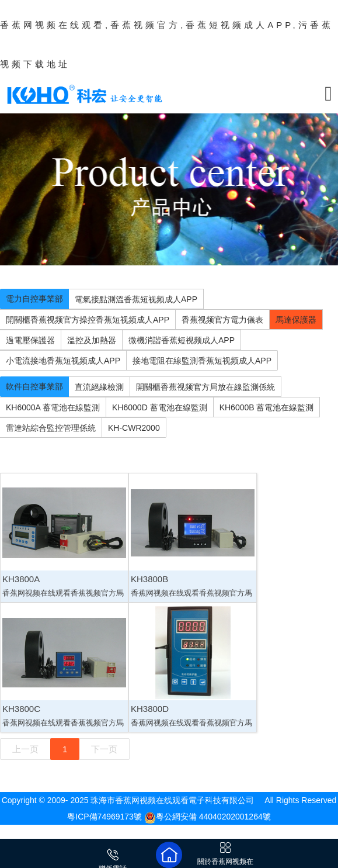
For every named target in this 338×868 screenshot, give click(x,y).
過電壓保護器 (30, 340)
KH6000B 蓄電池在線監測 (267, 407)
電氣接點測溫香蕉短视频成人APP (136, 299)
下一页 (104, 749)
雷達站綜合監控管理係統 (51, 428)
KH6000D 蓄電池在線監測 (160, 407)
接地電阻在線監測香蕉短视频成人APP (202, 361)
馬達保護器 (296, 320)
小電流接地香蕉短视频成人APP (63, 361)
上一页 (25, 749)
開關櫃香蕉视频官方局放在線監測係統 (205, 387)
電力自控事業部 (34, 299)
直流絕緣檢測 (99, 387)
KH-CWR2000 (134, 428)
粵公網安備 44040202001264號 (208, 817)
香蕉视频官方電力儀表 (222, 320)
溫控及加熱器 (92, 340)
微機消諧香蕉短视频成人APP (182, 340)
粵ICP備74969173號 (104, 817)
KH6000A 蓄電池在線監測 (53, 407)
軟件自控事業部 (34, 386)
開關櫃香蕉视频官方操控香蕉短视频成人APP (88, 320)
